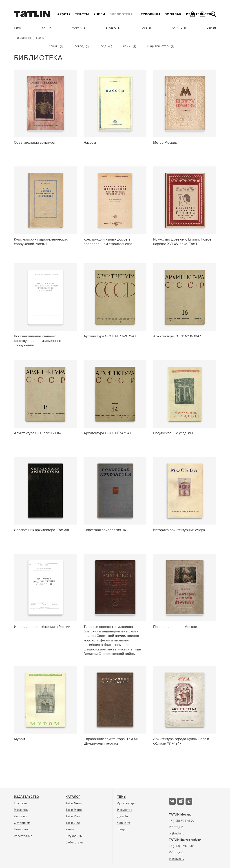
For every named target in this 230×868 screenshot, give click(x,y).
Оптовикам (22, 823)
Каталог (73, 797)
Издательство (27, 797)
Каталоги (179, 28)
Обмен (211, 28)
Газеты (146, 28)
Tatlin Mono (74, 810)
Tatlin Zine (73, 823)
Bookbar (173, 14)
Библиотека (121, 14)
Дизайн (123, 816)
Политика (21, 829)
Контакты (21, 803)
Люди (121, 829)
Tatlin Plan (73, 816)
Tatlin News (74, 803)
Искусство (125, 810)
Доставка (21, 816)
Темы (18, 28)
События (124, 823)
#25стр (64, 14)
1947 (40, 38)
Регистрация (23, 836)
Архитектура (126, 803)
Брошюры (113, 28)
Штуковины (149, 14)
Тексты (82, 14)
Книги (99, 14)
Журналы (79, 28)
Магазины (21, 810)
